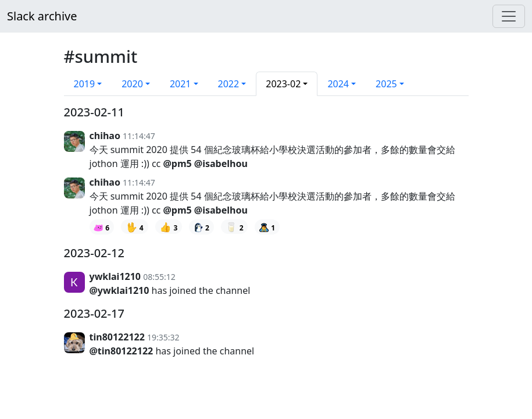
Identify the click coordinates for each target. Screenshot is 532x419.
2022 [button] (229, 84)
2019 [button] (85, 84)
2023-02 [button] (283, 84)
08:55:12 (159, 277)
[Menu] (509, 16)
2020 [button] (132, 84)
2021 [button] (181, 84)
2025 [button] (386, 84)
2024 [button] (338, 84)
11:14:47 (139, 136)
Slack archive (42, 16)
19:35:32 (163, 337)
